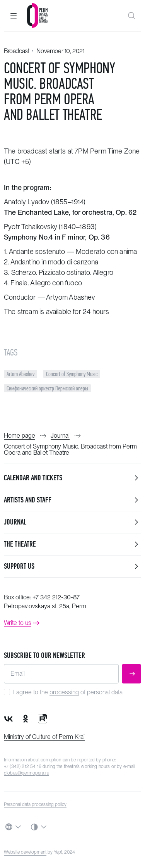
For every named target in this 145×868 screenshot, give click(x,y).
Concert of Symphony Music (72, 374)
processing (64, 692)
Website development (25, 852)
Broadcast (16, 51)
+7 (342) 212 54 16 (23, 766)
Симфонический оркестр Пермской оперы (47, 388)
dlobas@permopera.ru (26, 773)
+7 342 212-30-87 (56, 597)
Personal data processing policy (35, 804)
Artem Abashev (20, 374)
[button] (14, 16)
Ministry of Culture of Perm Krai (44, 737)
